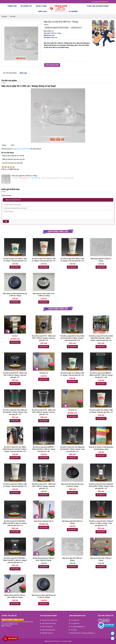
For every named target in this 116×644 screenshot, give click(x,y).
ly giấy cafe (17, 149)
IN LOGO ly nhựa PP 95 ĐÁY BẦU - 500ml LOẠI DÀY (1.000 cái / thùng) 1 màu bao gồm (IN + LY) (15, 523)
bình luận (23, 73)
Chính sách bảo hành (48, 630)
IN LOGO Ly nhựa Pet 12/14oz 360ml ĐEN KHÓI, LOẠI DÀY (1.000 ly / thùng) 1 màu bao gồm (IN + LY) (101, 338)
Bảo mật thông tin (48, 633)
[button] (37, 28)
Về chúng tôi (26, 6)
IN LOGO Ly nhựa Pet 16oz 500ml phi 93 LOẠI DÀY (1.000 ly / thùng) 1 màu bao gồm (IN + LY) (15, 412)
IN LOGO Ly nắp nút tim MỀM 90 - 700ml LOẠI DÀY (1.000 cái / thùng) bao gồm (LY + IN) (44, 449)
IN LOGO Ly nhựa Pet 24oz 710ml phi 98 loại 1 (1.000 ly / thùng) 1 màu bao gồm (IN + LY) (101, 523)
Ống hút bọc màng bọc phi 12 (44, 521)
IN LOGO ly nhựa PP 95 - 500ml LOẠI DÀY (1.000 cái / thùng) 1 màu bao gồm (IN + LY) (44, 412)
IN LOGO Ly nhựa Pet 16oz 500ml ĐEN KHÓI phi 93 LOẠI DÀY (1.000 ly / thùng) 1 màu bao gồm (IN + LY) (15, 449)
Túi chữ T (15, 336)
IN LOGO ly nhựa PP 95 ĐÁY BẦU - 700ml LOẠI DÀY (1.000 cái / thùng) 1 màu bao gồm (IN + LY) (15, 560)
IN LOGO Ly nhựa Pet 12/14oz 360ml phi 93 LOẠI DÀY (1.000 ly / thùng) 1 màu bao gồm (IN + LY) (72, 338)
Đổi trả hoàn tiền (47, 627)
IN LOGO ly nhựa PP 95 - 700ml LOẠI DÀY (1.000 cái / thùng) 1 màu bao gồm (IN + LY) (44, 338)
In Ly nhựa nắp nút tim (78, 627)
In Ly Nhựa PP (75, 620)
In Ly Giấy (13, 16)
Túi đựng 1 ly (44, 373)
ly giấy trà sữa (25, 149)
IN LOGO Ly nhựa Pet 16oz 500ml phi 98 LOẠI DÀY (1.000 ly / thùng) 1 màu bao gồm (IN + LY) (72, 449)
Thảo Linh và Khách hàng (98, 6)
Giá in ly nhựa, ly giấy (46, 6)
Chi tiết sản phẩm (10, 73)
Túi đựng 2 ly (72, 410)
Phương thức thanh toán (50, 620)
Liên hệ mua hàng (52, 65)
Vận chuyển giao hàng (49, 623)
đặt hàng (100, 2)
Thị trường (73, 11)
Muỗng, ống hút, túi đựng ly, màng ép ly (83, 633)
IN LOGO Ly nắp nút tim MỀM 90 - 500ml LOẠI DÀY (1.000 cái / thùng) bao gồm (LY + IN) (101, 375)
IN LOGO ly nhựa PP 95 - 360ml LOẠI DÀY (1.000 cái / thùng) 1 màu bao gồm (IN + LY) (15, 375)
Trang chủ (12, 6)
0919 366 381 (13, 639)
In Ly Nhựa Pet (75, 623)
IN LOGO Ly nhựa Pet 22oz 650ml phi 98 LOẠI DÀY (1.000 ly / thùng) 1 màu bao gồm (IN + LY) (101, 486)
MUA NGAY (15, 267)
